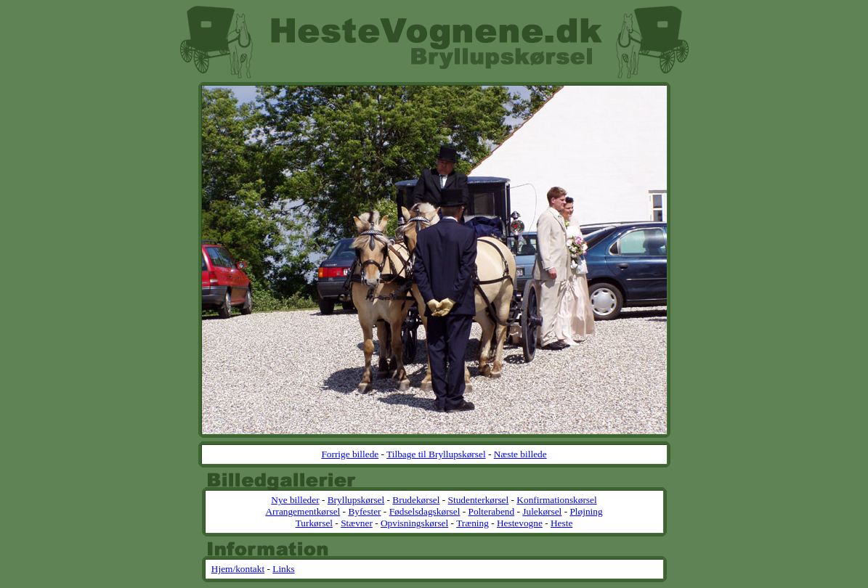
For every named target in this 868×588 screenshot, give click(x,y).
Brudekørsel (416, 500)
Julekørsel (542, 511)
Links (283, 569)
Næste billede (520, 454)
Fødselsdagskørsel (425, 511)
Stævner (357, 523)
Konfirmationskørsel (556, 500)
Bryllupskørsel (356, 500)
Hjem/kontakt (238, 569)
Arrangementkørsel (303, 511)
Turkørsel (314, 523)
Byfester (364, 511)
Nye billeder (295, 500)
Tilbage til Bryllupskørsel (436, 454)
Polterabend (492, 511)
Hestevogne (520, 523)
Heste (561, 523)
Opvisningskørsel (414, 523)
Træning (472, 523)
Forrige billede (350, 454)
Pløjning (586, 511)
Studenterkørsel (479, 500)
